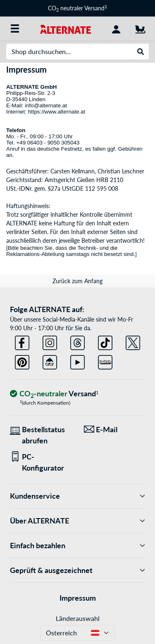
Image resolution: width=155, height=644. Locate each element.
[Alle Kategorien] (15, 28)
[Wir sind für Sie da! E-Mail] (115, 430)
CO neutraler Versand (77, 8)
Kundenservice (77, 496)
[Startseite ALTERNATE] (66, 28)
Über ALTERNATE (77, 521)
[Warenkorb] (140, 28)
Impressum (78, 598)
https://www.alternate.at (57, 112)
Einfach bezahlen (77, 546)
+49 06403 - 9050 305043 (48, 143)
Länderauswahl (78, 618)
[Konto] (116, 28)
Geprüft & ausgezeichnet (77, 570)
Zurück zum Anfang (77, 281)
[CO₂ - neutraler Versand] (54, 394)
